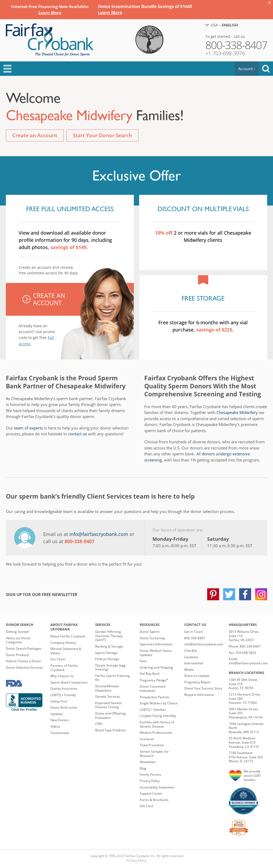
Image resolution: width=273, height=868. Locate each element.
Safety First (59, 701)
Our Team (58, 659)
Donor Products (17, 655)
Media (189, 670)
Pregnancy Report (197, 682)
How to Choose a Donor (23, 661)
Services (103, 625)
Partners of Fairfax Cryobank (64, 668)
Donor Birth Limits (64, 707)
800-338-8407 (195, 638)
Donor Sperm (150, 632)
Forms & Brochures (154, 800)
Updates (57, 714)
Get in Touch (194, 632)
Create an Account (35, 135)
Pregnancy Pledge (154, 680)
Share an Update (197, 676)
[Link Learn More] (50, 13)
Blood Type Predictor (111, 730)
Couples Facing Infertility (158, 716)
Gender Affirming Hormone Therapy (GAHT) (109, 636)
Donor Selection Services (24, 667)
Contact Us (195, 625)
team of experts (29, 428)
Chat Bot (191, 651)
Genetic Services (108, 697)
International (194, 663)
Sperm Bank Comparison (69, 682)
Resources (150, 625)
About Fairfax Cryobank (64, 627)
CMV (99, 724)
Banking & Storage (109, 646)
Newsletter (148, 762)
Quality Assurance (64, 689)
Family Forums (150, 774)
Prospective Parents (154, 697)
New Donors (60, 720)
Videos (55, 726)
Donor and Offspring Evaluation (110, 715)
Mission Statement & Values (66, 651)
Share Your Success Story (203, 688)
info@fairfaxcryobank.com (99, 534)
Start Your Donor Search (102, 135)
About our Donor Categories (18, 640)
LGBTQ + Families (153, 710)
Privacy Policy (150, 781)
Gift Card (146, 806)
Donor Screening (152, 638)
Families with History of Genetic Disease (157, 724)
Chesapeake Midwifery (237, 412)
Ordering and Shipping (156, 667)
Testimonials (60, 733)
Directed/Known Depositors (107, 688)
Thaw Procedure (152, 745)
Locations (191, 657)
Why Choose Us (62, 676)
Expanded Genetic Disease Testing (109, 705)
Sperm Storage (106, 653)
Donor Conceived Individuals (152, 689)
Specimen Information (156, 644)
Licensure (147, 739)
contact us (78, 434)
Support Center (151, 793)
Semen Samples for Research (154, 754)
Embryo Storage (107, 659)
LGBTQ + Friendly (63, 695)
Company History (63, 643)
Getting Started (17, 632)
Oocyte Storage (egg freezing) (110, 667)
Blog (143, 768)
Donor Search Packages (24, 648)
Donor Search (20, 625)
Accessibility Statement (157, 787)
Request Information (199, 695)
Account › (247, 69)
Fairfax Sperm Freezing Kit (112, 678)
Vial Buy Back (150, 674)
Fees (143, 661)
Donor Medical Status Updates (156, 653)
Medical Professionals (156, 733)
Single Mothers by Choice (158, 703)
